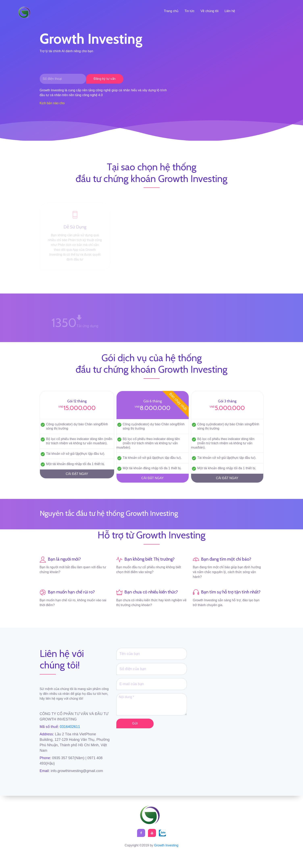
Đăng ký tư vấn (105, 79)
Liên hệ (230, 11)
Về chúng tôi (210, 11)
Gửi (135, 723)
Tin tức (190, 11)
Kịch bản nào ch (51, 103)
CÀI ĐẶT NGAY (77, 474)
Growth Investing (166, 845)
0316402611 (69, 727)
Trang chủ (171, 11)
